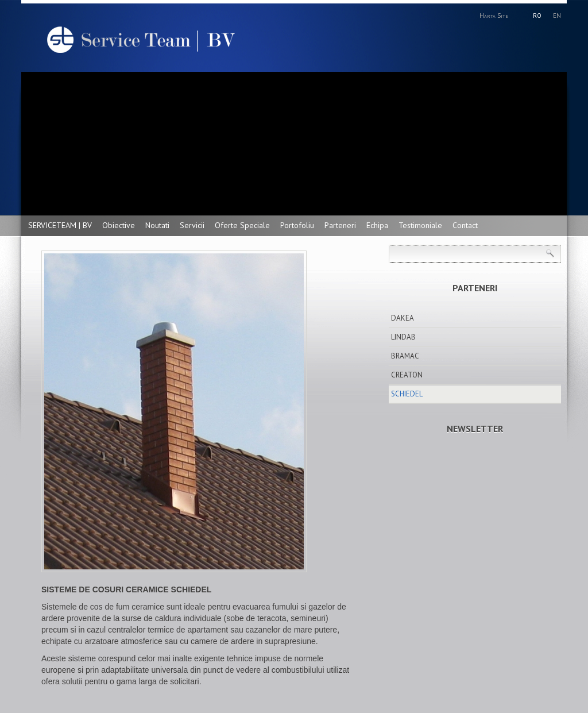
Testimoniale (420, 225)
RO (537, 16)
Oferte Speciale (242, 225)
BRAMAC (405, 356)
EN (557, 16)
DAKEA (403, 318)
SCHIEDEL (407, 394)
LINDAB (403, 337)
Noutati (157, 225)
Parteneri (340, 225)
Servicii (192, 225)
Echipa (377, 225)
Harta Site (494, 16)
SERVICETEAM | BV (60, 225)
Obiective (119, 225)
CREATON (407, 375)
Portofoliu (297, 225)
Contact (465, 225)
